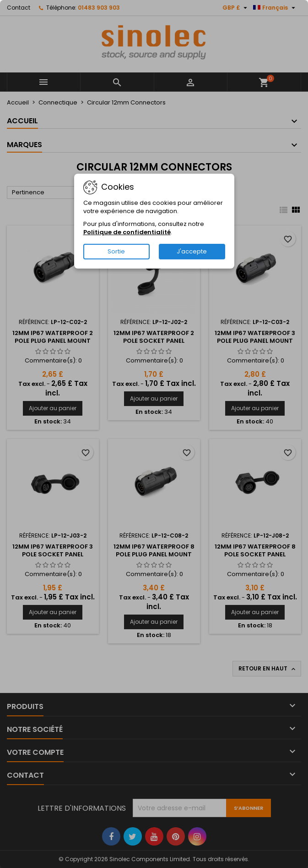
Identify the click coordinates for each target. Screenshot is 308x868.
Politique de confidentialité (127, 232)
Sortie (116, 251)
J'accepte (192, 251)
